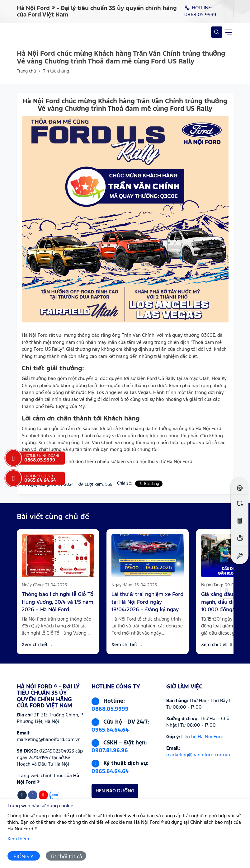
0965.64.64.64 (110, 730)
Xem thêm (18, 839)
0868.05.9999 (110, 709)
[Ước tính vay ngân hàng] (240, 538)
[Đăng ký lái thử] (240, 486)
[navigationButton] (229, 32)
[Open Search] (217, 32)
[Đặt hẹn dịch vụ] (240, 555)
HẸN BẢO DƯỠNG (115, 791)
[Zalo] (54, 795)
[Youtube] (43, 795)
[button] (227, 592)
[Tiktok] (22, 795)
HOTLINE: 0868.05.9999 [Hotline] (200, 11)
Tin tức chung (56, 71)
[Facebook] (33, 795)
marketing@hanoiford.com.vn (198, 755)
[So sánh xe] (240, 503)
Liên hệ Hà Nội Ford (202, 737)
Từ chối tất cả (66, 857)
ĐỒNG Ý (24, 857)
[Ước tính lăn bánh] (240, 521)
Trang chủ (26, 71)
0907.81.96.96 (110, 751)
